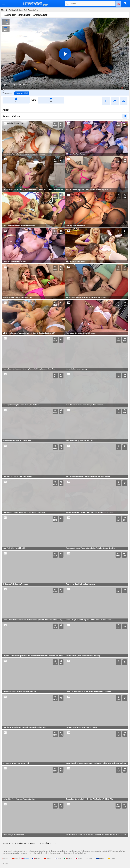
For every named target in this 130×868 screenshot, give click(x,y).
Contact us (7, 843)
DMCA (33, 843)
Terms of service (20, 843)
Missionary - (22, 93)
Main (3, 10)
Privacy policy (44, 843)
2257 (55, 843)
